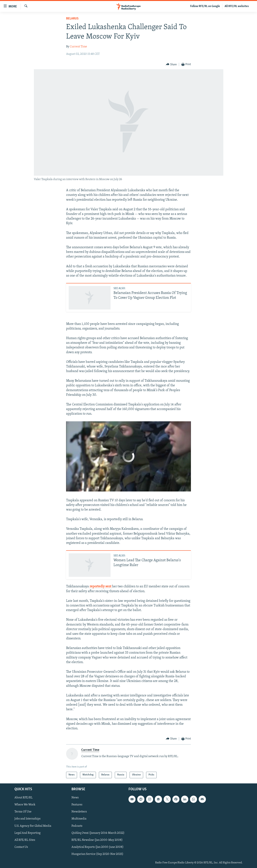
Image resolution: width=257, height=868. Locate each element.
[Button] (171, 65)
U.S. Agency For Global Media (33, 826)
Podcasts (77, 826)
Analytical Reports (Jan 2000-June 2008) (97, 847)
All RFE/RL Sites (25, 840)
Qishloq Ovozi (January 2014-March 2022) (98, 833)
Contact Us (21, 847)
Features (77, 805)
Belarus (72, 19)
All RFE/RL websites (237, 6)
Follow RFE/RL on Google (205, 6)
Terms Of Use (23, 812)
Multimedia (79, 819)
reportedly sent (100, 587)
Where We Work (25, 805)
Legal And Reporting (27, 833)
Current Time (78, 47)
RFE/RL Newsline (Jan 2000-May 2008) (97, 840)
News (75, 798)
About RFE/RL (24, 798)
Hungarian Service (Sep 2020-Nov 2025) (97, 854)
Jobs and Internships (27, 819)
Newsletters (79, 812)
